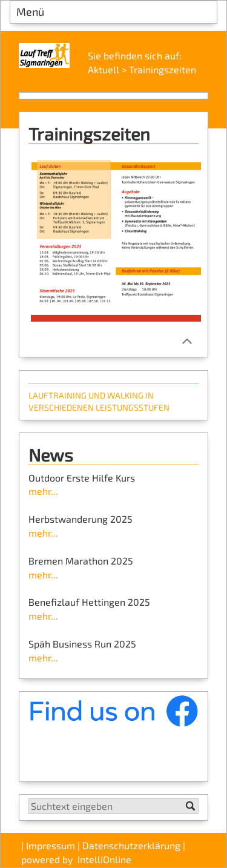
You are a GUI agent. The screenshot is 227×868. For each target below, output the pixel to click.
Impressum (51, 845)
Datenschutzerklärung (131, 845)
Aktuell (104, 69)
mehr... (43, 491)
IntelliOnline (104, 859)
